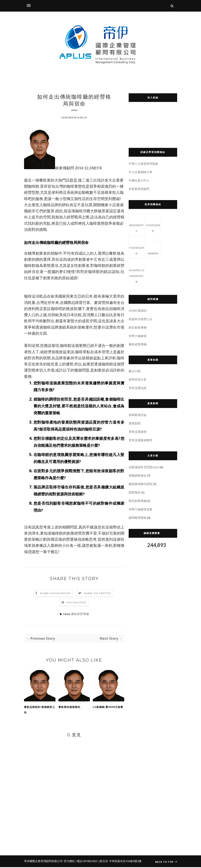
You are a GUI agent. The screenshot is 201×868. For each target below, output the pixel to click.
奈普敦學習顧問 (139, 189)
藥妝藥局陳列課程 (140, 484)
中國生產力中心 (139, 180)
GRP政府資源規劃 (153, 224)
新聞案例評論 (138, 415)
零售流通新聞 (138, 432)
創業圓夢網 (153, 249)
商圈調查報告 (138, 475)
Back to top (166, 863)
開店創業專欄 (138, 327)
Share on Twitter (98, 594)
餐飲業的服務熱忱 (69, 708)
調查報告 (135, 492)
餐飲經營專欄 (80, 615)
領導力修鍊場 (138, 336)
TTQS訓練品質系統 (136, 246)
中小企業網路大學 (140, 172)
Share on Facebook (55, 594)
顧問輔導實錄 (138, 518)
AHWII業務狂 (138, 311)
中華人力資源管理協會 (143, 164)
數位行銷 (135, 371)
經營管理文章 (138, 379)
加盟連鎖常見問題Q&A (144, 467)
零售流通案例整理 (140, 440)
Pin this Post (77, 603)
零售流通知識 (138, 388)
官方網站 (69, 862)
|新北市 (103, 862)
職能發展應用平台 (136, 224)
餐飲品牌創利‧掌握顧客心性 (40, 711)
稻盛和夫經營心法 (140, 319)
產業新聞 (135, 423)
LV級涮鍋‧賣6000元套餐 (108, 708)
